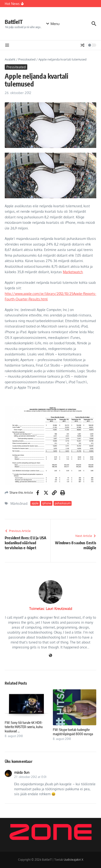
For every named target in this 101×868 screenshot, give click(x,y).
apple (35, 503)
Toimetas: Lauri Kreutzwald (51, 609)
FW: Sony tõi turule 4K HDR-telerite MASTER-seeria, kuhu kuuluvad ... (24, 727)
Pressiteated (27, 59)
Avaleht (10, 59)
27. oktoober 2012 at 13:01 (30, 777)
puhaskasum (63, 503)
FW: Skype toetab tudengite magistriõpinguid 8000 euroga (73, 732)
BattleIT (14, 22)
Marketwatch (73, 272)
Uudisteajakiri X (73, 860)
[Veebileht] (50, 656)
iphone (47, 503)
